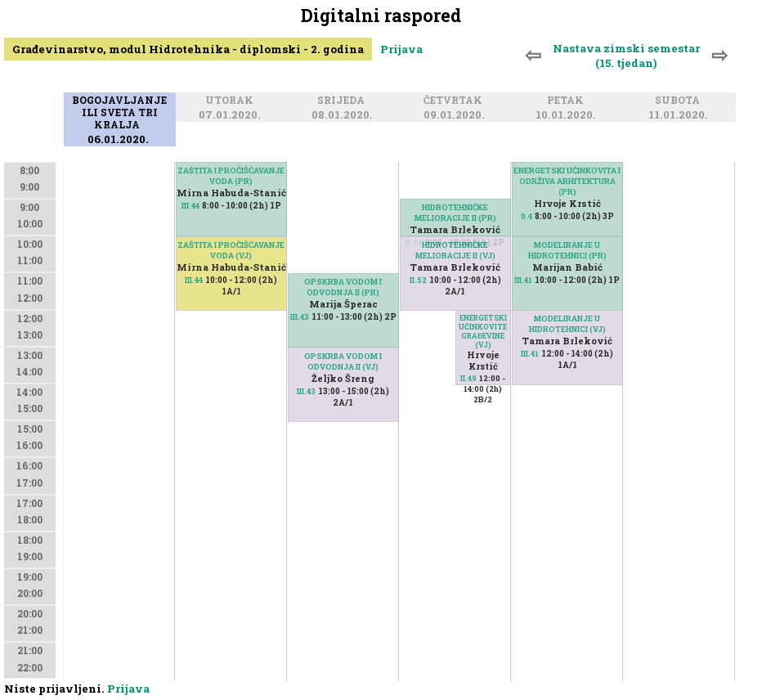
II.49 (468, 378)
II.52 (418, 280)
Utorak (232, 101)
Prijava (401, 49)
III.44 (190, 206)
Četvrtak (455, 101)
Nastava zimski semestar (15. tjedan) (626, 56)
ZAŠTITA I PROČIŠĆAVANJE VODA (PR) (231, 176)
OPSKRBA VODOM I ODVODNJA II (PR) (343, 287)
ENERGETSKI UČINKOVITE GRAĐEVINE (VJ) (483, 331)
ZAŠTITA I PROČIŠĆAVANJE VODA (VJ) (231, 250)
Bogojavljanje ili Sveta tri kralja (119, 114)
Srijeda (343, 101)
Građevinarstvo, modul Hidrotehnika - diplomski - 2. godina (188, 49)
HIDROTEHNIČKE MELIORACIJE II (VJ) (455, 250)
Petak (568, 101)
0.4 (527, 216)
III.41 (523, 280)
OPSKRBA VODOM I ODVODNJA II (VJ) (343, 361)
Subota (680, 101)
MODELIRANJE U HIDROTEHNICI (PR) (567, 250)
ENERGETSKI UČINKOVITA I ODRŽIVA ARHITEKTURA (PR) (567, 181)
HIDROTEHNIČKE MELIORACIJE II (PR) (455, 213)
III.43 (300, 317)
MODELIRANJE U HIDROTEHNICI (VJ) (567, 324)
